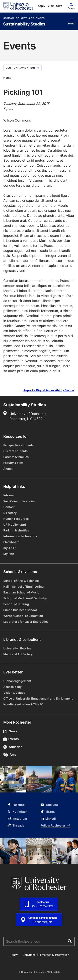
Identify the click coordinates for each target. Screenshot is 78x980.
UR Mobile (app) (15, 524)
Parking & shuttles (16, 530)
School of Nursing (16, 604)
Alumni (8, 468)
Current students (15, 451)
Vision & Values (14, 693)
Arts (10, 755)
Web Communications (19, 501)
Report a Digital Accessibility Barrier (49, 390)
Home (7, 78)
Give (59, 6)
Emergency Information (55, 955)
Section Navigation (22, 68)
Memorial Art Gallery (18, 654)
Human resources (16, 519)
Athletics (13, 747)
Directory (10, 513)
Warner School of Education (23, 616)
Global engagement (17, 681)
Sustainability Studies (24, 24)
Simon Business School (20, 610)
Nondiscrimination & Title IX (23, 704)
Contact (9, 507)
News (10, 731)
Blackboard (11, 542)
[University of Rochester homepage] (18, 6)
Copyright (29, 955)
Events (11, 739)
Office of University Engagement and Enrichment (38, 698)
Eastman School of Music (21, 592)
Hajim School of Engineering (24, 586)
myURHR (9, 548)
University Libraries (17, 648)
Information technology (20, 536)
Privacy (13, 955)
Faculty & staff (13, 463)
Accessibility (12, 687)
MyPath (9, 554)
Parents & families (16, 457)
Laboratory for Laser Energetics (26, 622)
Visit (51, 6)
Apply (41, 6)
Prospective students (19, 445)
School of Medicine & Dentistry (25, 598)
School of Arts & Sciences (24, 18)
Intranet (9, 495)
